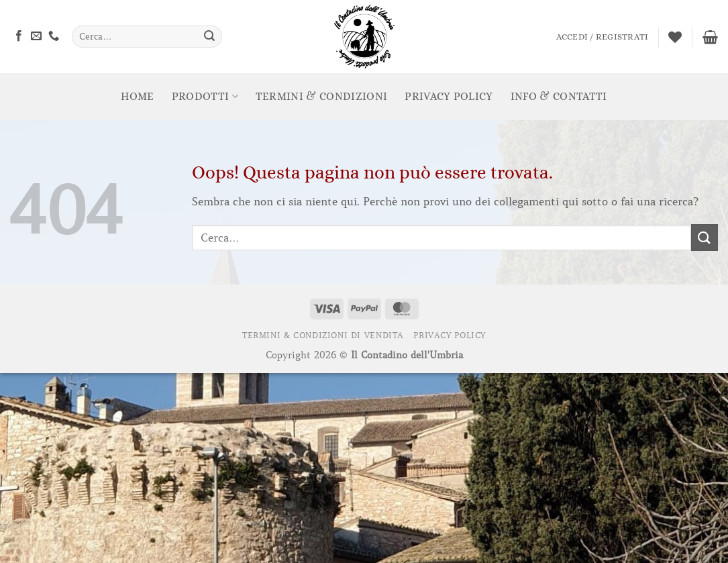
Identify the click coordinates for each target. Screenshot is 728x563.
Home (137, 96)
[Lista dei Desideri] (675, 37)
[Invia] (209, 37)
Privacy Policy (449, 96)
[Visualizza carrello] (710, 37)
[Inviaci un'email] (36, 36)
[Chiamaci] (54, 36)
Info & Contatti (559, 96)
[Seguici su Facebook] (19, 36)
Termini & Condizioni (321, 96)
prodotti (205, 97)
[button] (603, 37)
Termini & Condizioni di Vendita (323, 335)
